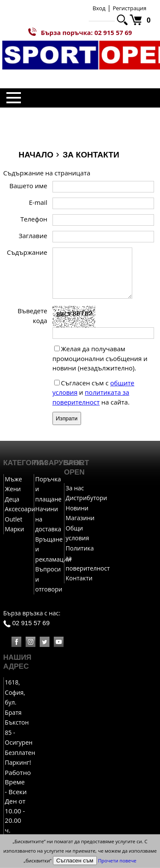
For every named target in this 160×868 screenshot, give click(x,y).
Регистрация (129, 8)
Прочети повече (117, 861)
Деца (12, 500)
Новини (77, 508)
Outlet (13, 520)
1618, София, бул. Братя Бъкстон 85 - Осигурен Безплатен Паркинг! (20, 723)
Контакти (79, 578)
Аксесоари (20, 509)
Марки (14, 529)
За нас (75, 488)
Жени (13, 489)
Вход (99, 8)
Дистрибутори (86, 498)
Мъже (13, 479)
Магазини (80, 518)
